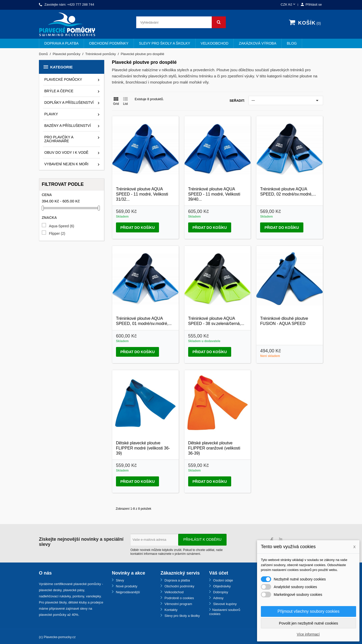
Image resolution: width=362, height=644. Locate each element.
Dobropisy (220, 592)
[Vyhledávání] (181, 22)
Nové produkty (126, 586)
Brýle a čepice (59, 91)
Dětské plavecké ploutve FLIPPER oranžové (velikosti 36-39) (214, 448)
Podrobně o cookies (179, 598)
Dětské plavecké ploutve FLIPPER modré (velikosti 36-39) (143, 448)
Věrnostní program (178, 604)
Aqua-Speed (62, 226)
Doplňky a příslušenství (69, 103)
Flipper (57, 234)
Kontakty (171, 610)
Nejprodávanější (127, 592)
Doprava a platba (61, 43)
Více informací (308, 634)
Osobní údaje (223, 580)
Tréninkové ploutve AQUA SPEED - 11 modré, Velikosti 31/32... (142, 194)
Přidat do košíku (137, 228)
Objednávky (221, 586)
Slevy (119, 580)
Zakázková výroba (258, 43)
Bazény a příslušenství (68, 126)
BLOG (292, 43)
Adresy (218, 598)
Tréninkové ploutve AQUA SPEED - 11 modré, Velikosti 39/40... (214, 194)
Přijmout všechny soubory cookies (308, 611)
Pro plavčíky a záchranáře (59, 139)
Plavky (51, 114)
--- (286, 100)
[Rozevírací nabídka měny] (288, 5)
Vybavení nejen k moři (66, 164)
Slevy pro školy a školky (165, 43)
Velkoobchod (215, 43)
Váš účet (219, 573)
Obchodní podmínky (109, 43)
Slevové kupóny (224, 604)
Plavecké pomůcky (63, 79)
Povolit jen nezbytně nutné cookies (309, 623)
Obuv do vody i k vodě (66, 152)
